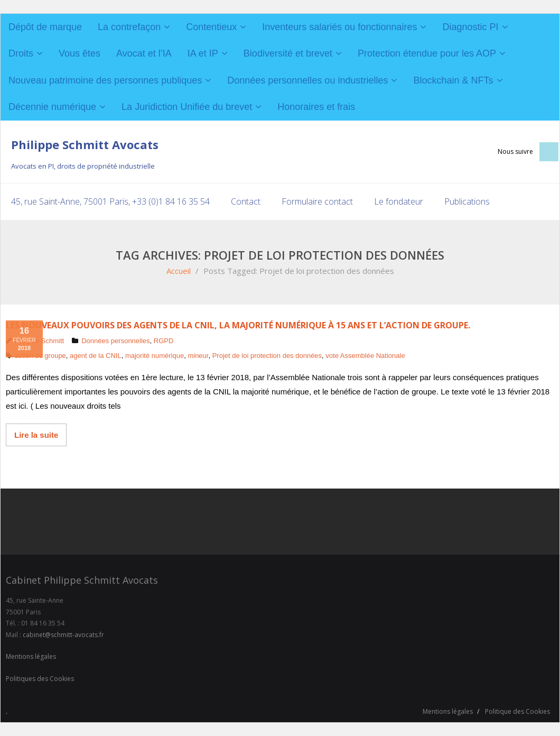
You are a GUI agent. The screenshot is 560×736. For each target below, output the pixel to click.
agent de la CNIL (96, 356)
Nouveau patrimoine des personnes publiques (105, 80)
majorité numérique (155, 356)
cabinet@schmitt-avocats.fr (63, 635)
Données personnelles (115, 341)
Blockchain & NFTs (453, 80)
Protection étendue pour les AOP (427, 53)
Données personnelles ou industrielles (307, 80)
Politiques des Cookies (40, 679)
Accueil (179, 271)
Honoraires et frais (316, 107)
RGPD (164, 341)
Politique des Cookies (517, 711)
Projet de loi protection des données (267, 356)
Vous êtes (80, 53)
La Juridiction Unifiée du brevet (187, 107)
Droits (21, 53)
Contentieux (211, 27)
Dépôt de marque (45, 27)
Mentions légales (31, 656)
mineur (198, 356)
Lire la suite (36, 435)
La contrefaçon (129, 27)
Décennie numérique (52, 107)
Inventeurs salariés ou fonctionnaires (339, 27)
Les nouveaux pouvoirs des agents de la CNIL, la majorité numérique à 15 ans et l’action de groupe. (238, 325)
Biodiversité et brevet (288, 53)
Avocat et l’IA (144, 53)
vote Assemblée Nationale (365, 356)
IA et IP (203, 53)
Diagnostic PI (470, 27)
